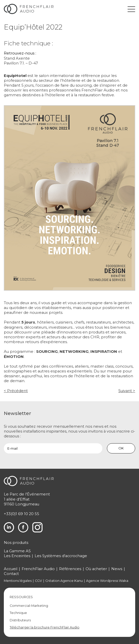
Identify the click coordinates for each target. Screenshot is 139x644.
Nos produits (16, 543)
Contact (11, 574)
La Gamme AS (17, 551)
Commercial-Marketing (29, 606)
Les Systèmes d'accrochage (61, 556)
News (117, 569)
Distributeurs (20, 620)
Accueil (11, 569)
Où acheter (96, 569)
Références (70, 569)
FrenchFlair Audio (38, 569)
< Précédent (16, 391)
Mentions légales (18, 581)
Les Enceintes (17, 556)
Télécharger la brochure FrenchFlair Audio (45, 627)
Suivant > (127, 391)
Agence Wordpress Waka (107, 581)
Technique (18, 613)
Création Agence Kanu (64, 581)
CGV (38, 581)
